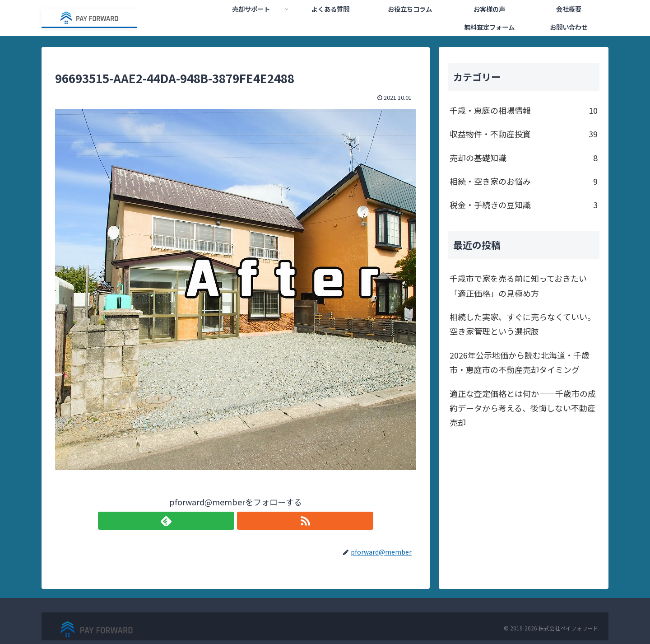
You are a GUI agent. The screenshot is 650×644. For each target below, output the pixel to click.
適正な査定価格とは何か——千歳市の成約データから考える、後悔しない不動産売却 (523, 408)
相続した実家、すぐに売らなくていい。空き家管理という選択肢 (522, 324)
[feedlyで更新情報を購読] (225, 521)
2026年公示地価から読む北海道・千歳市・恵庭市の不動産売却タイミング (520, 362)
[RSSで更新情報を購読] (246, 521)
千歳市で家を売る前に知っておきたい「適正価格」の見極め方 (518, 285)
